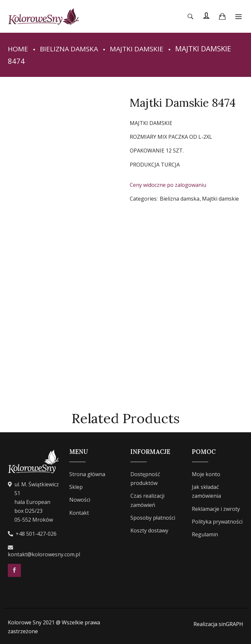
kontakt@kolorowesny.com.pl (44, 554)
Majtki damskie (141, 48)
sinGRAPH (231, 624)
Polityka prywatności (217, 522)
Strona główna (87, 474)
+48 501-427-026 (36, 534)
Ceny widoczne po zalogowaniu (168, 185)
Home (18, 48)
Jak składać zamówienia (206, 491)
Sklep (76, 487)
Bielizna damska (71, 48)
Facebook (14, 570)
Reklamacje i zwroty (216, 509)
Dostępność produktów (145, 479)
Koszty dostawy (149, 530)
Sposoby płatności (153, 518)
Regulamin (205, 534)
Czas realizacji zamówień (147, 500)
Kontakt (79, 513)
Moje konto (206, 474)
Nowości (80, 500)
